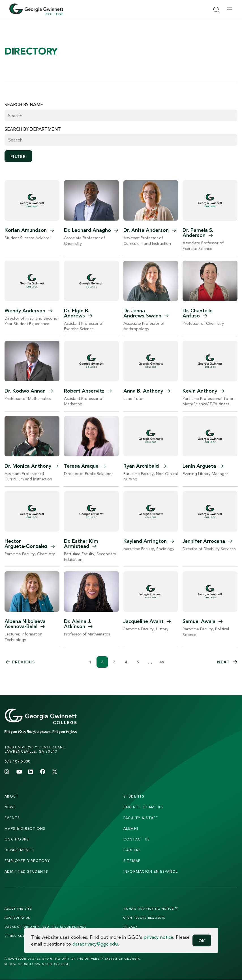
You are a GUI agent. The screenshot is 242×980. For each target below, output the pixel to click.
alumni (131, 828)
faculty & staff (141, 818)
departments (19, 850)
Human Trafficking (151, 909)
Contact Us (137, 839)
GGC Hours (17, 839)
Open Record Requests (144, 918)
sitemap (132, 861)
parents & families (144, 807)
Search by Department (33, 129)
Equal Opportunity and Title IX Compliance (45, 927)
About (12, 796)
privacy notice (159, 937)
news (10, 807)
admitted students (26, 871)
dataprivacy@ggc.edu (95, 944)
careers (132, 850)
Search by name (24, 104)
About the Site (18, 909)
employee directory (27, 861)
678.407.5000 (17, 761)
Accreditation (18, 918)
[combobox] (121, 140)
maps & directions (25, 828)
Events (12, 818)
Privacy (131, 927)
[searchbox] (121, 140)
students (134, 796)
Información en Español (151, 871)
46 (162, 662)
